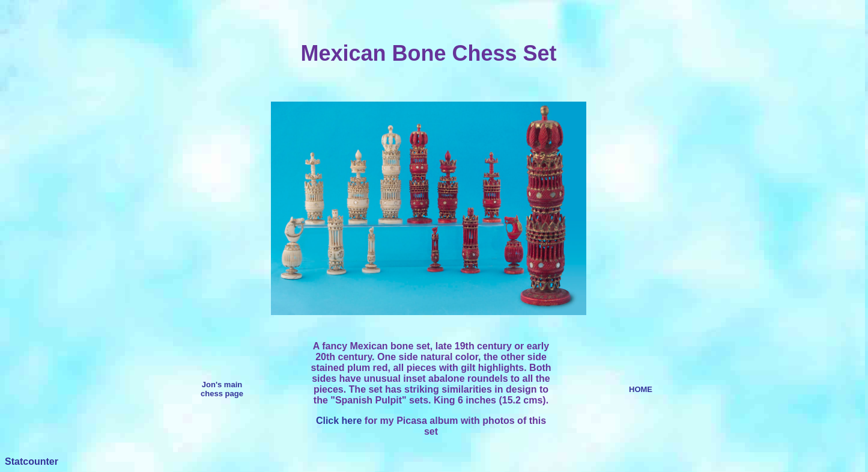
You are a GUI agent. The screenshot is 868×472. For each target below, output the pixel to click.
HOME (641, 389)
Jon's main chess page (222, 389)
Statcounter (32, 461)
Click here (339, 421)
